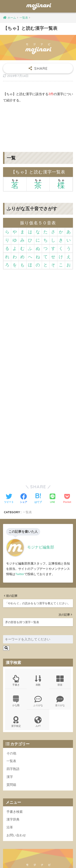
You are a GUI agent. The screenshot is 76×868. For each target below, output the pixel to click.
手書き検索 (15, 702)
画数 (38, 571)
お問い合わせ (16, 725)
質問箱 (11, 675)
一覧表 (11, 651)
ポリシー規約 (37, 858)
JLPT (38, 612)
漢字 (10, 667)
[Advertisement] (38, 124)
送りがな (60, 591)
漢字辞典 (13, 710)
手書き (16, 571)
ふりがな (38, 591)
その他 (11, 643)
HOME (38, 853)
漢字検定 (16, 612)
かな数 (16, 591)
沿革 (10, 717)
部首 (60, 571)
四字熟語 (13, 659)
